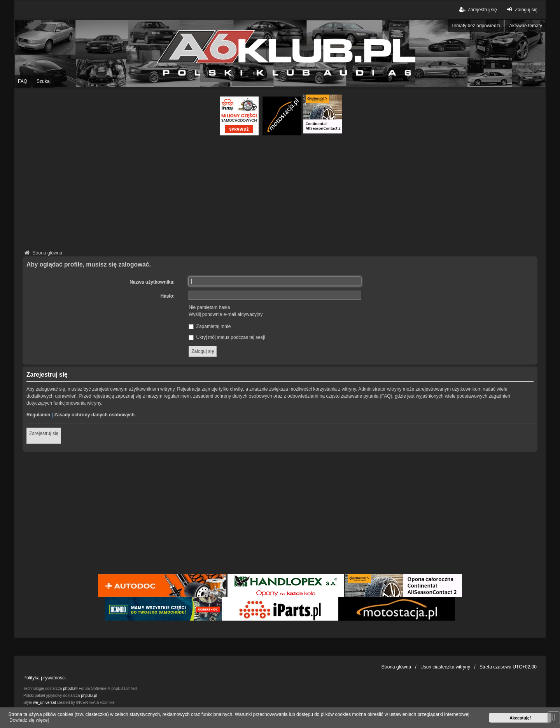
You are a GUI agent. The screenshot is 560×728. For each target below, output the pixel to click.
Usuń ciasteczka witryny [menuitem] (445, 667)
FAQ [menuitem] (23, 81)
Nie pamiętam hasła (209, 307)
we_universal (44, 703)
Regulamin (38, 415)
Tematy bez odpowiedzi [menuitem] (476, 26)
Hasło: (168, 296)
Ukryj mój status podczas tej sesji (227, 337)
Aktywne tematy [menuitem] (526, 26)
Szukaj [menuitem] (44, 81)
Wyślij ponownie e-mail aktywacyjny (226, 314)
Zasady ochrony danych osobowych (94, 415)
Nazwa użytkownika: (152, 282)
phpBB (69, 689)
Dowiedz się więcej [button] (29, 720)
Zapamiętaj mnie (210, 326)
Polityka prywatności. (45, 678)
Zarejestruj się (44, 433)
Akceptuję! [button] (520, 718)
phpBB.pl (89, 696)
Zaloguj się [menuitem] (521, 10)
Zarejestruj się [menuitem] (477, 10)
